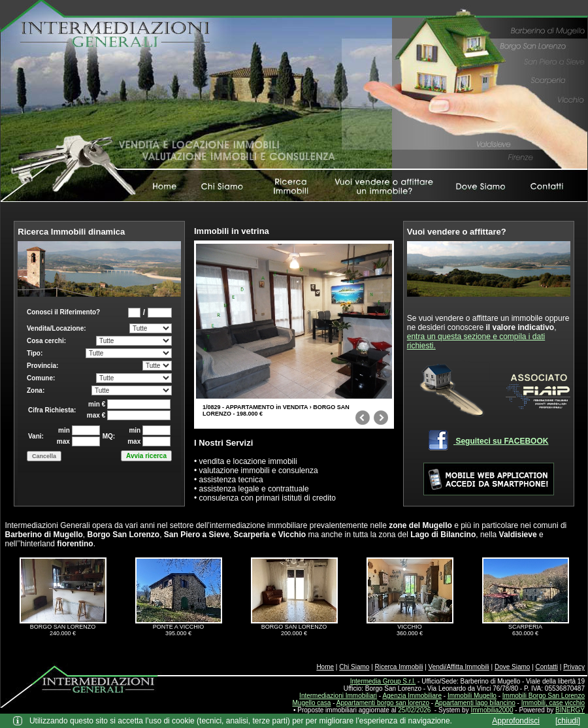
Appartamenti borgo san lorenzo (383, 703)
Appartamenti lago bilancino (475, 703)
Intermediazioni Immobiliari (338, 696)
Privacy (574, 667)
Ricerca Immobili (399, 667)
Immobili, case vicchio (553, 703)
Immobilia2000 (492, 710)
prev (363, 420)
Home (325, 667)
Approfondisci (516, 721)
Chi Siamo (354, 667)
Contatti (547, 667)
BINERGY (570, 710)
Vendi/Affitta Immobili (459, 667)
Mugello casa (312, 703)
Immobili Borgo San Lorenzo (544, 696)
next (381, 420)
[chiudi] (568, 721)
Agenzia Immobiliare (412, 696)
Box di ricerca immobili (99, 401)
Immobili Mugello (472, 696)
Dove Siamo (512, 667)
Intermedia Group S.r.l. (383, 681)
